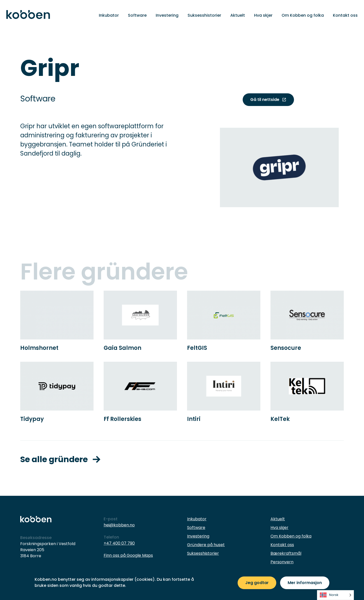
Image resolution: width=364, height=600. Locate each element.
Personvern (282, 562)
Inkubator (109, 15)
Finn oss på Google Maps (128, 555)
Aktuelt (238, 15)
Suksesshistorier (204, 15)
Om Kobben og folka (303, 15)
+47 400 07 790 (119, 543)
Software (137, 15)
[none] (335, 595)
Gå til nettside (268, 100)
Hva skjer (263, 15)
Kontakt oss (345, 15)
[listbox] (335, 595)
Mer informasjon (305, 583)
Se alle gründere (60, 459)
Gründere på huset (206, 545)
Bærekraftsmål (286, 553)
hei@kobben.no (119, 525)
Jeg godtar (257, 583)
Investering (167, 15)
